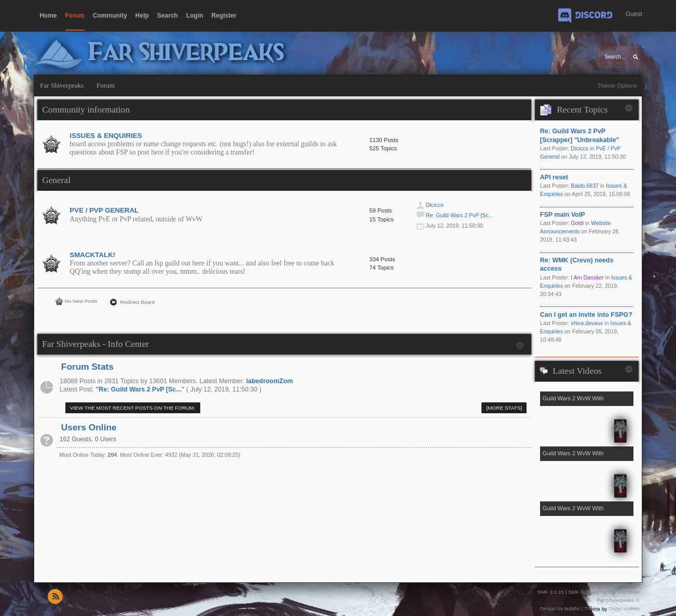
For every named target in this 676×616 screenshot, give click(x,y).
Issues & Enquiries (106, 136)
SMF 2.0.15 (551, 592)
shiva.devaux (587, 323)
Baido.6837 (585, 186)
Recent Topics (582, 110)
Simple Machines (620, 592)
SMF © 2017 (583, 592)
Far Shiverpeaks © (618, 600)
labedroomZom (270, 381)
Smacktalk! (92, 255)
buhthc (572, 608)
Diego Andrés (624, 608)
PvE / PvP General (104, 210)
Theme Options (617, 86)
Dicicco (435, 205)
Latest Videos (577, 371)
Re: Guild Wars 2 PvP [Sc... (460, 215)
